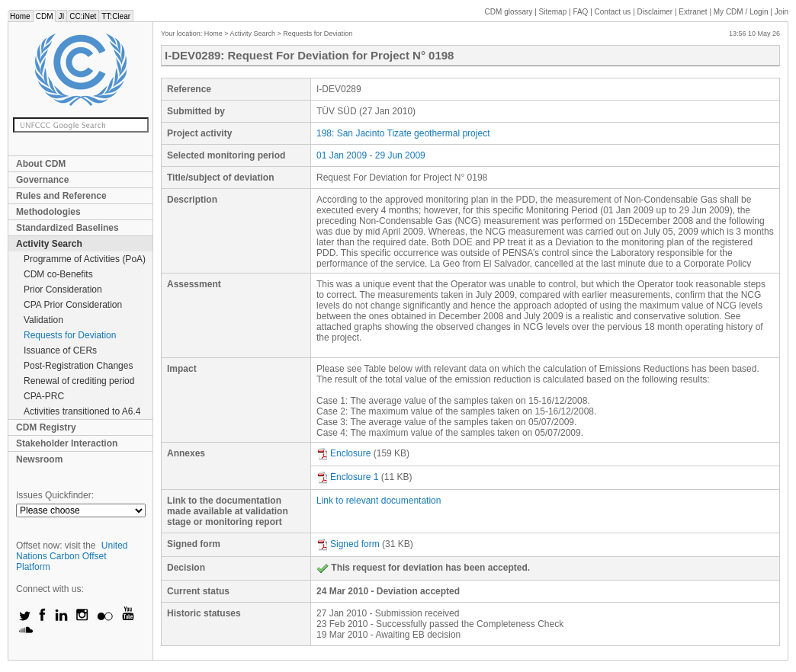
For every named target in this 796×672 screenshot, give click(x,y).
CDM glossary (509, 12)
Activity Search (49, 244)
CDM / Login (742, 12)
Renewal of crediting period (79, 381)
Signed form (348, 544)
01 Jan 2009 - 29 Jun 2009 (371, 155)
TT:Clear (116, 16)
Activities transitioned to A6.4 (82, 411)
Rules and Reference (61, 196)
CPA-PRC (44, 396)
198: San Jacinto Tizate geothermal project (403, 133)
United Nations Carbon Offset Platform (72, 556)
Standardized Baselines (67, 228)
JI (61, 16)
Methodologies (48, 212)
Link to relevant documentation (379, 501)
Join (782, 12)
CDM (45, 16)
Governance (42, 180)
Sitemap (553, 12)
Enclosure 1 (347, 477)
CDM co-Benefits (58, 274)
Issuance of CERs (60, 350)
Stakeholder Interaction (67, 443)
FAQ (580, 12)
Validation (43, 320)
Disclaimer (655, 12)
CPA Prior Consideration (73, 305)
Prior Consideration (63, 290)
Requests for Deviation (70, 335)
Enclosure (343, 453)
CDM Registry (46, 427)
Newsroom (39, 459)
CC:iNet (83, 16)
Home (20, 16)
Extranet (693, 12)
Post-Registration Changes (78, 366)
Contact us (613, 12)
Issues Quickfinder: (55, 495)
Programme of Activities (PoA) (85, 259)
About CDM (41, 164)
